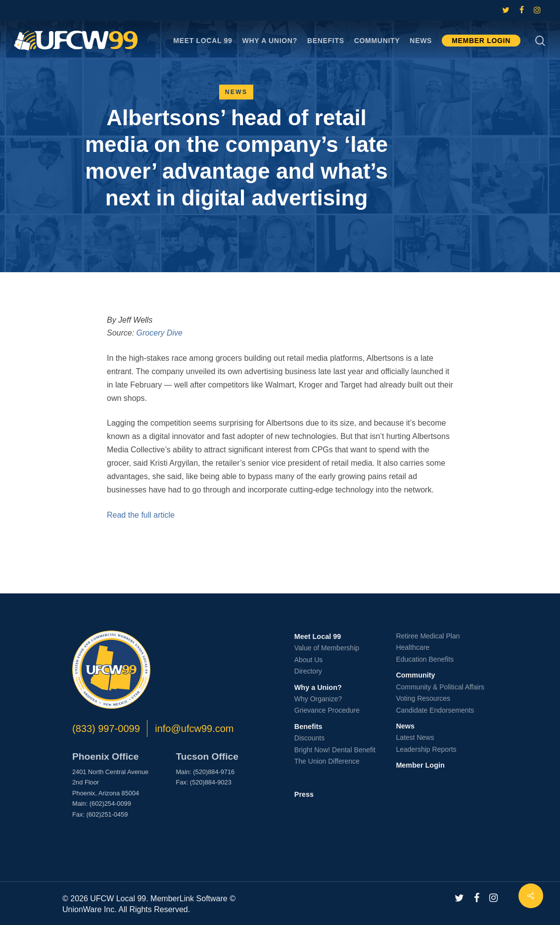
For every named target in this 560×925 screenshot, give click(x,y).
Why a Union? (318, 687)
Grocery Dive (160, 333)
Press (304, 794)
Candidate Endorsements (435, 710)
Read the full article (141, 515)
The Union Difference (327, 761)
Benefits (308, 727)
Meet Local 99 (318, 636)
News (236, 92)
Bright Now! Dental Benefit (335, 750)
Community (415, 675)
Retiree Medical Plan (428, 636)
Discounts (309, 738)
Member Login (420, 765)
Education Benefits (425, 659)
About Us (309, 660)
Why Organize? (318, 699)
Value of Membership (327, 648)
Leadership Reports (426, 749)
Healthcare (413, 647)
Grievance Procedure (327, 710)
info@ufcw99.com (194, 729)
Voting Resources (423, 698)
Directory (308, 671)
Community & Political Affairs (440, 687)
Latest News (415, 737)
